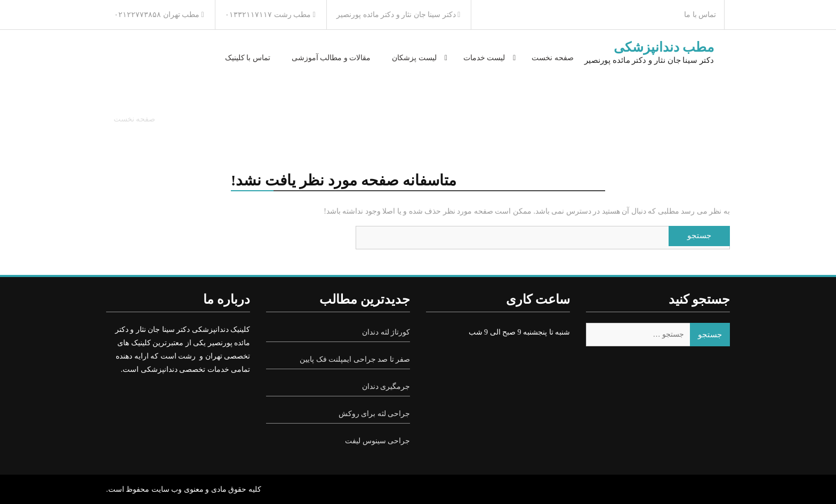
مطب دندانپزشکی (664, 47)
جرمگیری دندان (386, 387)
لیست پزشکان (414, 58)
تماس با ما (700, 15)
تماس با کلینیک (248, 58)
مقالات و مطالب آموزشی (331, 58)
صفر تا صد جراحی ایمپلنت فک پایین (355, 359)
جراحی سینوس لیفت (377, 441)
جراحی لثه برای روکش (375, 414)
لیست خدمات (484, 58)
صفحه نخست (553, 58)
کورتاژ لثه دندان (386, 332)
